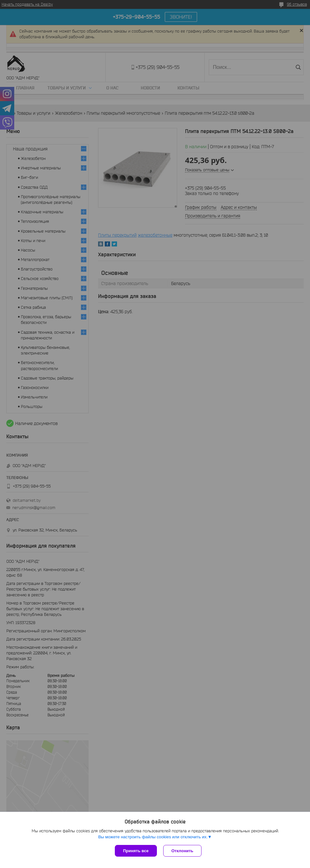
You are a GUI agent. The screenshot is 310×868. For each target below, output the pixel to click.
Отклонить (182, 851)
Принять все (136, 851)
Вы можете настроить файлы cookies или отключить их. (153, 837)
